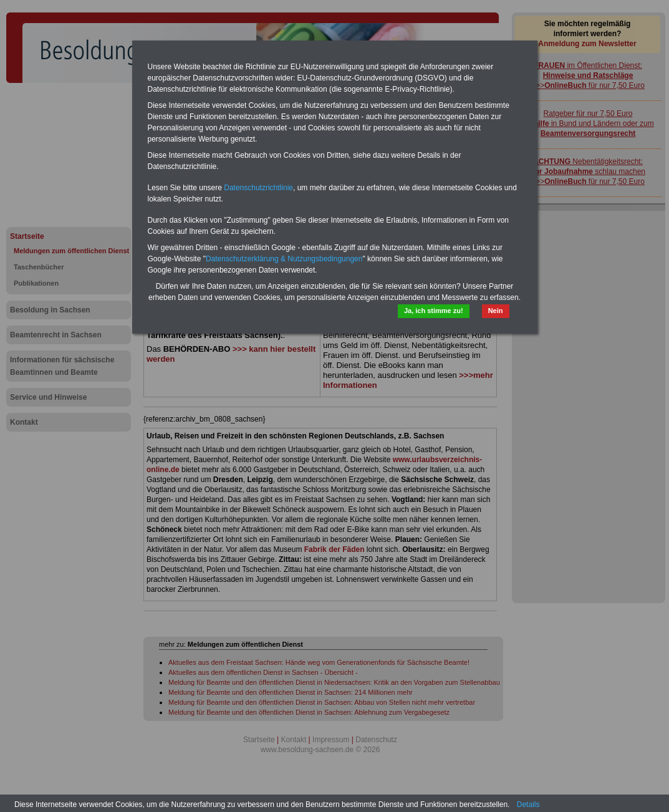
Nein (496, 311)
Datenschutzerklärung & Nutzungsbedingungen (284, 259)
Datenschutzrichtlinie (258, 188)
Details (528, 805)
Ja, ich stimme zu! (434, 311)
